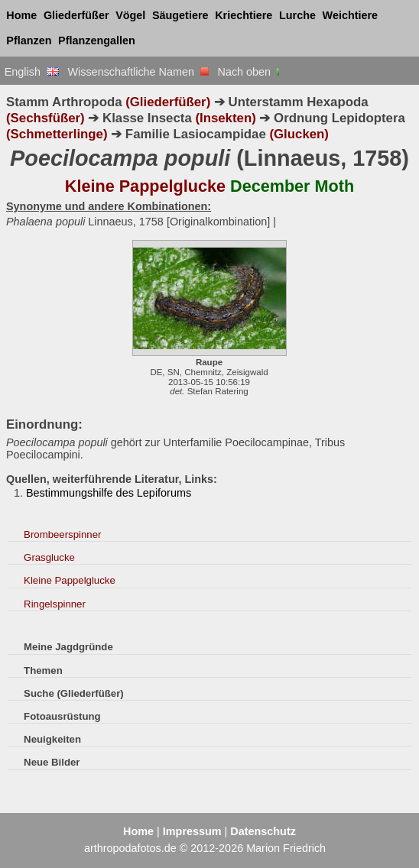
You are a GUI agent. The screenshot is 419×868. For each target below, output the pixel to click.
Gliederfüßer (76, 15)
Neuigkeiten (52, 739)
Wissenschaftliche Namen (138, 72)
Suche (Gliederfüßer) (74, 693)
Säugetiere (180, 15)
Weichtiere (351, 15)
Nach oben (250, 72)
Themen (43, 670)
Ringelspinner (55, 604)
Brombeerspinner (62, 534)
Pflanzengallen (97, 40)
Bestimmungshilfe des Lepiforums (109, 493)
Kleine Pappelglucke (70, 580)
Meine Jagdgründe (68, 647)
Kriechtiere (244, 15)
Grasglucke (49, 557)
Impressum (192, 831)
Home (21, 15)
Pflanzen (29, 40)
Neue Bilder (52, 762)
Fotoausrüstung (62, 716)
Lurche (297, 15)
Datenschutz (263, 831)
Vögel (130, 15)
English (32, 72)
